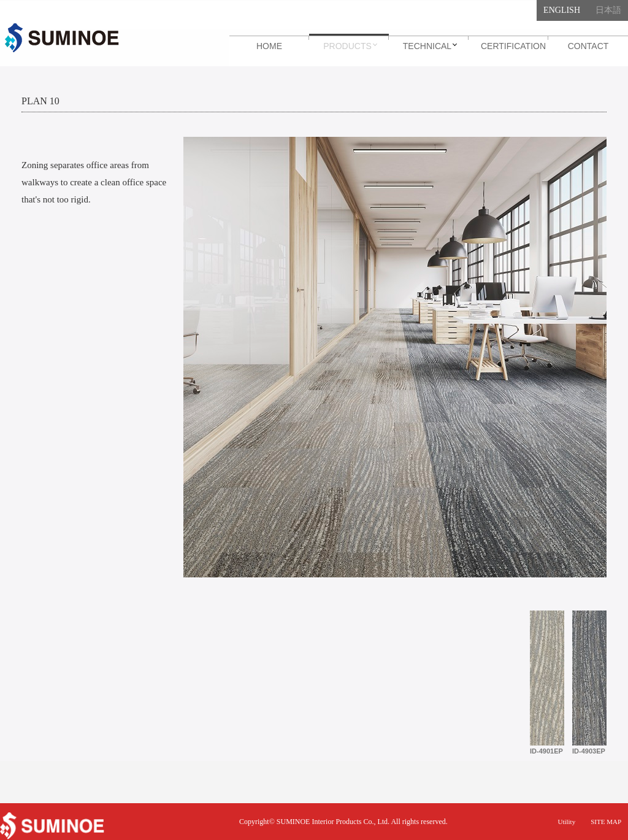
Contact (588, 46)
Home (269, 46)
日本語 (608, 10)
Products (347, 46)
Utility (566, 822)
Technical (427, 46)
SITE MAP (606, 822)
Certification (513, 46)
